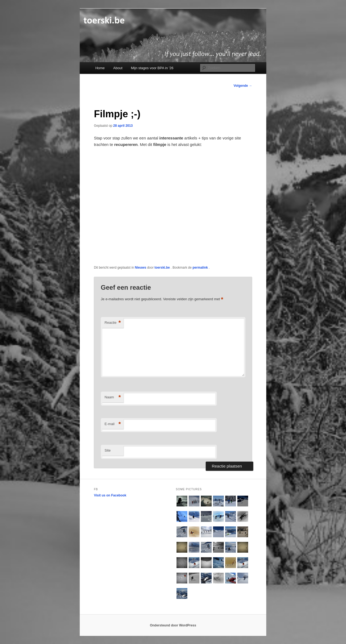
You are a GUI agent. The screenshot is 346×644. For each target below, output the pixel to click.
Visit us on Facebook (110, 495)
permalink (201, 268)
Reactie (113, 323)
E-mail (113, 424)
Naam (113, 397)
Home (100, 68)
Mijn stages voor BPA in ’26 (152, 68)
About (118, 68)
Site (108, 450)
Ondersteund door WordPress (173, 625)
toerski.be (163, 268)
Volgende (243, 86)
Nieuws (141, 268)
